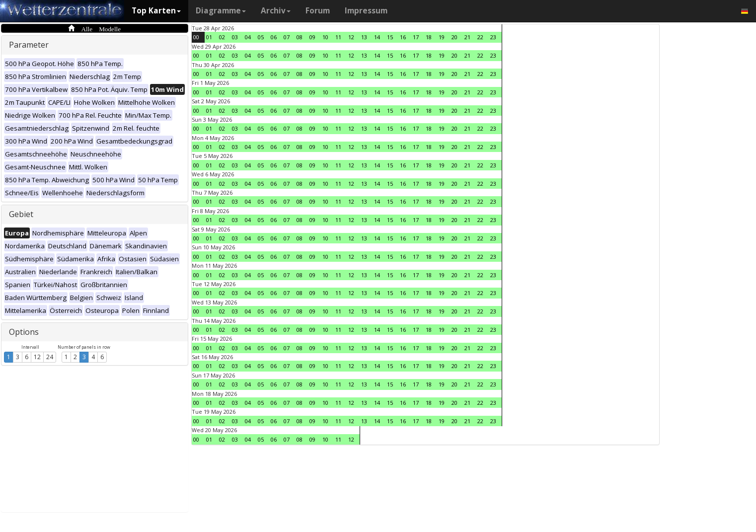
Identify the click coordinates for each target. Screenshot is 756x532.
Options (24, 332)
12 (37, 357)
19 (442, 37)
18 (429, 37)
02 (222, 37)
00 (196, 37)
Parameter (29, 45)
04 (248, 37)
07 (287, 37)
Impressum (366, 11)
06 (274, 37)
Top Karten (156, 11)
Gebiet (21, 214)
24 (50, 357)
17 (416, 37)
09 (312, 37)
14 (377, 37)
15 (390, 37)
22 (480, 37)
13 (364, 37)
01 (209, 37)
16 (403, 37)
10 (325, 37)
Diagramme (221, 11)
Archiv (276, 11)
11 (338, 37)
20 (454, 37)
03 (235, 37)
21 (467, 37)
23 (493, 37)
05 (261, 37)
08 (300, 37)
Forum (318, 11)
